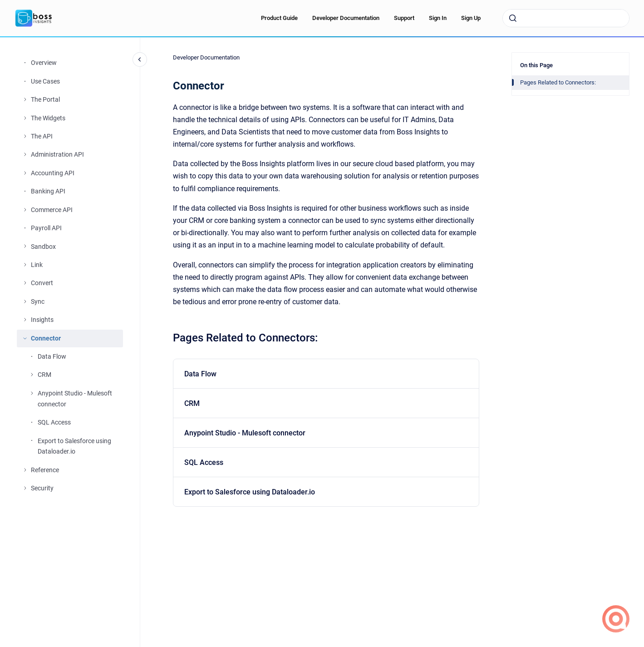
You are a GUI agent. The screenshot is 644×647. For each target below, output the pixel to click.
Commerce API (52, 210)
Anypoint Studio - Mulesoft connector (75, 399)
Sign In (438, 18)
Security (42, 488)
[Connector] (25, 338)
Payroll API (46, 228)
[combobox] (566, 18)
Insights (42, 320)
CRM (44, 375)
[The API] (25, 136)
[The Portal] (25, 99)
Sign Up (471, 18)
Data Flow (52, 356)
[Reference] (25, 470)
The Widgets (48, 118)
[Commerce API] (25, 210)
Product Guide (279, 18)
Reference (45, 470)
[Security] (25, 488)
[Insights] (25, 320)
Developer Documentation (346, 18)
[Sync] (25, 301)
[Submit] (513, 18)
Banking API (48, 191)
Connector (46, 338)
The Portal (45, 99)
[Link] (25, 265)
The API (42, 136)
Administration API (57, 154)
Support (404, 18)
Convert (42, 283)
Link (37, 265)
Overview (44, 63)
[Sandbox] (25, 246)
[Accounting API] (25, 173)
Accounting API (53, 173)
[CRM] (32, 375)
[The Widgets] (25, 118)
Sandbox (43, 247)
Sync (38, 301)
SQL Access (54, 422)
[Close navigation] (140, 59)
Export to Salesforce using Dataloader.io (74, 446)
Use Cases (45, 81)
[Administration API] (25, 154)
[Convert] (25, 283)
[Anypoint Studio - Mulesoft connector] (32, 393)
